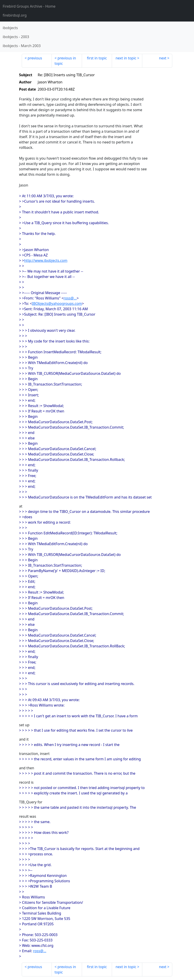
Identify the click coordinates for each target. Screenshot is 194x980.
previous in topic (65, 61)
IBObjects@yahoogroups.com (57, 304)
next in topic (126, 58)
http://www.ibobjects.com (46, 260)
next (163, 58)
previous (35, 58)
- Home (29, 6)
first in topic (97, 58)
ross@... (70, 298)
